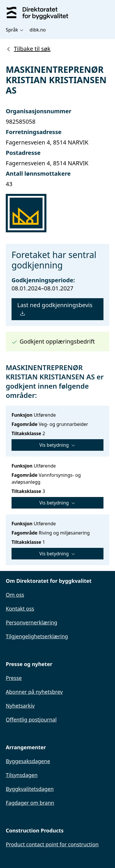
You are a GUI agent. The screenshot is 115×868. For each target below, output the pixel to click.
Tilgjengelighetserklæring (37, 636)
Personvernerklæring (32, 622)
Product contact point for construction (52, 844)
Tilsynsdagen (22, 775)
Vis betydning (58, 445)
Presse (14, 678)
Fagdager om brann (30, 803)
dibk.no (38, 30)
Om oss (15, 595)
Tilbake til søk (28, 49)
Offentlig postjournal (31, 719)
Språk (15, 30)
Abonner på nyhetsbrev (34, 692)
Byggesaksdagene (28, 761)
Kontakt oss (20, 609)
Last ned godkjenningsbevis (55, 309)
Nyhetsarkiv (20, 706)
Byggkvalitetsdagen (30, 789)
